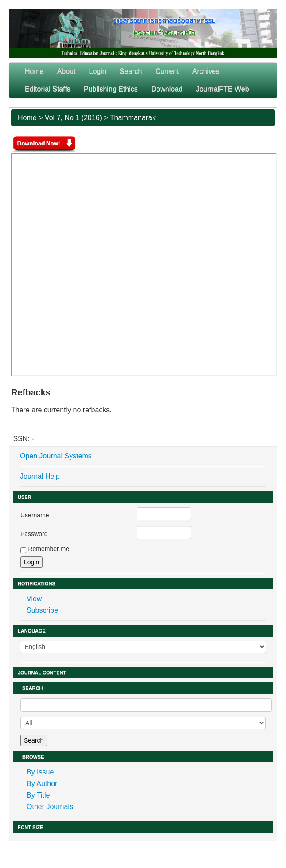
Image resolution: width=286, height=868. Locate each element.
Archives (206, 71)
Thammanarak (133, 118)
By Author (42, 784)
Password (34, 534)
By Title (38, 795)
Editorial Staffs (48, 89)
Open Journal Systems (56, 456)
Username (35, 515)
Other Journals (50, 807)
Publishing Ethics (111, 89)
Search (131, 71)
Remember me (49, 549)
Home (34, 71)
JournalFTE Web (223, 89)
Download (167, 89)
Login (98, 71)
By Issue (40, 772)
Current (167, 71)
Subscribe (42, 610)
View (34, 599)
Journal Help (40, 476)
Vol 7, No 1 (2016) (73, 118)
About (67, 71)
